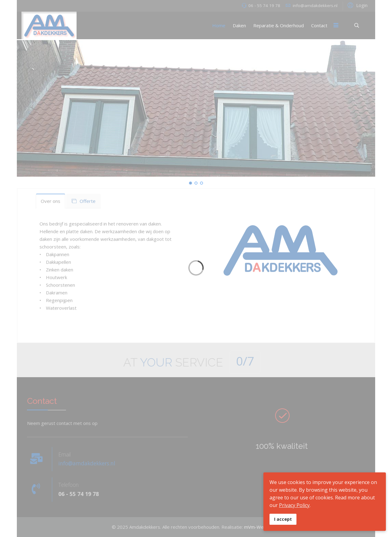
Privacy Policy (294, 505)
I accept (283, 519)
